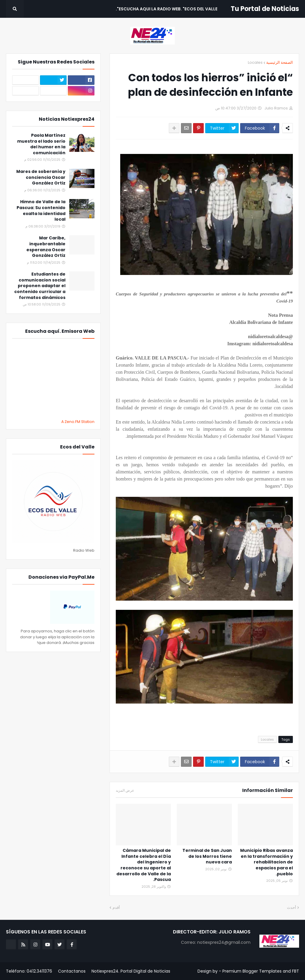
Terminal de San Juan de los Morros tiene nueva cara (207, 856)
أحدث (292, 907)
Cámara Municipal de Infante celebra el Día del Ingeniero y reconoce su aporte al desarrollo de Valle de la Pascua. (144, 865)
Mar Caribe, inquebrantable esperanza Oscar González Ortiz (46, 247)
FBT (296, 971)
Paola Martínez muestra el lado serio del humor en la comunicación (41, 144)
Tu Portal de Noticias (265, 9)
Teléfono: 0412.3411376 (29, 971)
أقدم (116, 907)
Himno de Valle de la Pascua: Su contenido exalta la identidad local (41, 211)
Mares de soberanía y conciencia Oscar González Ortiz (41, 177)
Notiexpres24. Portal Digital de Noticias (131, 971)
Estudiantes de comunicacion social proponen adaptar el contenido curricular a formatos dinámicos (40, 286)
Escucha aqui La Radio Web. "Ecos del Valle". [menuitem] (167, 9)
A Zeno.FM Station (78, 422)
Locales (255, 62)
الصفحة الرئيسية (280, 62)
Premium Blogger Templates (252, 971)
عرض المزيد (125, 790)
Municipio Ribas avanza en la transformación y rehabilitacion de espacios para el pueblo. (267, 862)
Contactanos (72, 971)
